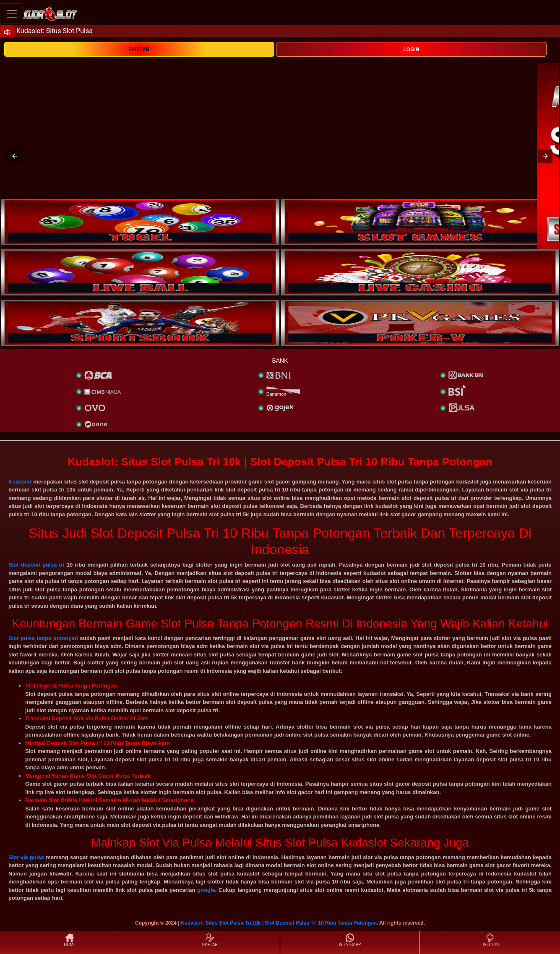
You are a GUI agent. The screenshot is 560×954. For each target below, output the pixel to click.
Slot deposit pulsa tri (36, 565)
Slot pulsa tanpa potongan (43, 638)
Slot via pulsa (26, 857)
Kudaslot (20, 482)
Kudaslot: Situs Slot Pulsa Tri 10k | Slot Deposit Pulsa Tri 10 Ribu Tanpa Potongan (279, 923)
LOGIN (411, 50)
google (206, 890)
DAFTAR (139, 50)
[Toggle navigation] (12, 14)
